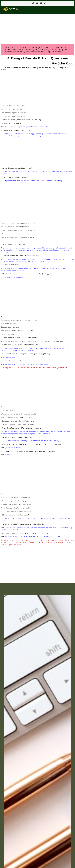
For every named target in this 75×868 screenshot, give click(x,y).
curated (53, 50)
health (42, 181)
